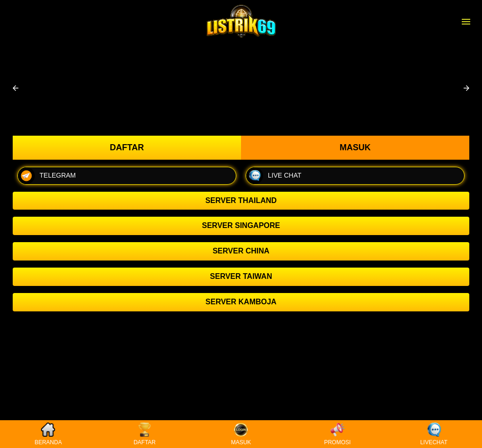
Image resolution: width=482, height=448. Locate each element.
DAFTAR (145, 434)
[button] (16, 88)
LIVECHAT (434, 434)
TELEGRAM (47, 176)
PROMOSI (337, 434)
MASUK (241, 434)
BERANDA (48, 434)
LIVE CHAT (274, 176)
